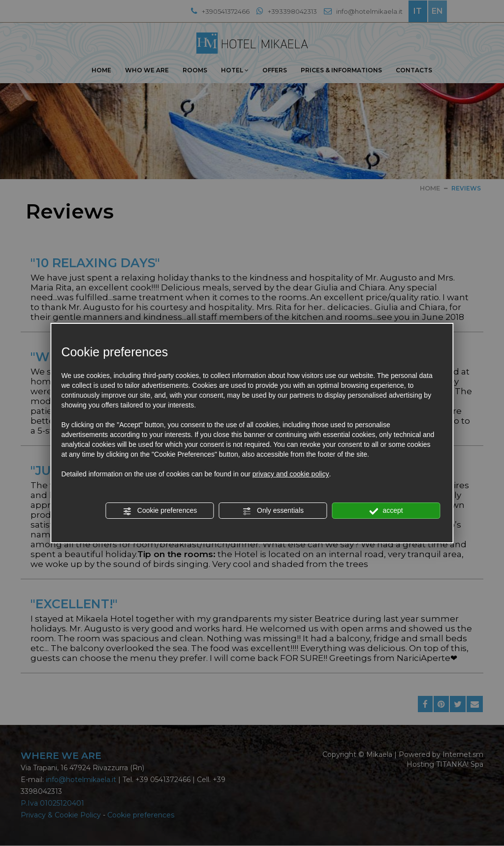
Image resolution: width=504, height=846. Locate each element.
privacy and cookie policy (291, 474)
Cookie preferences (160, 511)
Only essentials (273, 511)
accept (386, 511)
